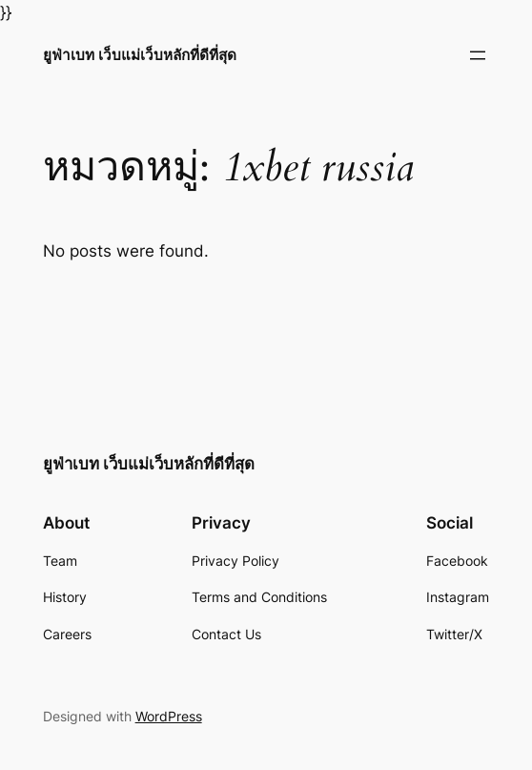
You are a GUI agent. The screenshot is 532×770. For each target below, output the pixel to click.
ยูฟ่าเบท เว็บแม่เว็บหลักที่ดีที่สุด (140, 55)
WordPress (169, 716)
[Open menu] (478, 55)
